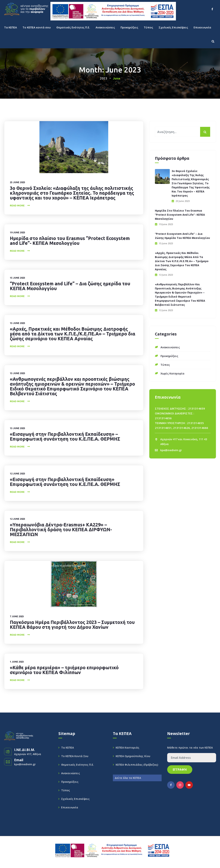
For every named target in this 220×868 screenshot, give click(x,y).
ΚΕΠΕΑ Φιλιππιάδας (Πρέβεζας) (137, 765)
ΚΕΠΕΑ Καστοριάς (127, 748)
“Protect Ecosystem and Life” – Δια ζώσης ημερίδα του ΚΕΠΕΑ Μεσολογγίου (70, 286)
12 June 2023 (17, 473)
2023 (104, 78)
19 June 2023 (17, 232)
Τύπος (148, 27)
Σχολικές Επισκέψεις (173, 27)
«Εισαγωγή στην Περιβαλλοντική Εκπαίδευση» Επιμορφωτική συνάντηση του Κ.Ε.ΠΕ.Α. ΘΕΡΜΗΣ (65, 482)
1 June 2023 (17, 662)
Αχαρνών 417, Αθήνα (28, 754)
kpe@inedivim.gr (171, 450)
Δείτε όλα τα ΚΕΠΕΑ (128, 778)
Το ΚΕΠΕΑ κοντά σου (37, 27)
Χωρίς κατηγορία (172, 373)
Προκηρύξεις (129, 27)
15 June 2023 (17, 278)
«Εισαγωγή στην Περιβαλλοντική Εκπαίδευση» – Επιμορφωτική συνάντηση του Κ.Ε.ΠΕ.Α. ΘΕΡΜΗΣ (65, 437)
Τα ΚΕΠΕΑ (11, 27)
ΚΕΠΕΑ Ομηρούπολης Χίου (133, 756)
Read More (17, 205)
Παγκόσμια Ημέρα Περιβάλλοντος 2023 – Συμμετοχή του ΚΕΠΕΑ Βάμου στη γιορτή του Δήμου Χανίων (72, 625)
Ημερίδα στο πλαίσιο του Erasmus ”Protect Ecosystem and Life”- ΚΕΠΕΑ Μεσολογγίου (70, 241)
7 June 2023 (17, 616)
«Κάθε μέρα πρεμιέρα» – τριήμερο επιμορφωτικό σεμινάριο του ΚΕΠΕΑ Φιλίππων (64, 670)
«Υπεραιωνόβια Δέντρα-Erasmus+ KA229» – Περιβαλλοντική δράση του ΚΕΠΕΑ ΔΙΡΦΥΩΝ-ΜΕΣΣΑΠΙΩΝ (61, 530)
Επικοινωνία (202, 27)
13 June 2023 (17, 323)
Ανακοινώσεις (105, 27)
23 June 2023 (17, 182)
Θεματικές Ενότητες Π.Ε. (73, 27)
